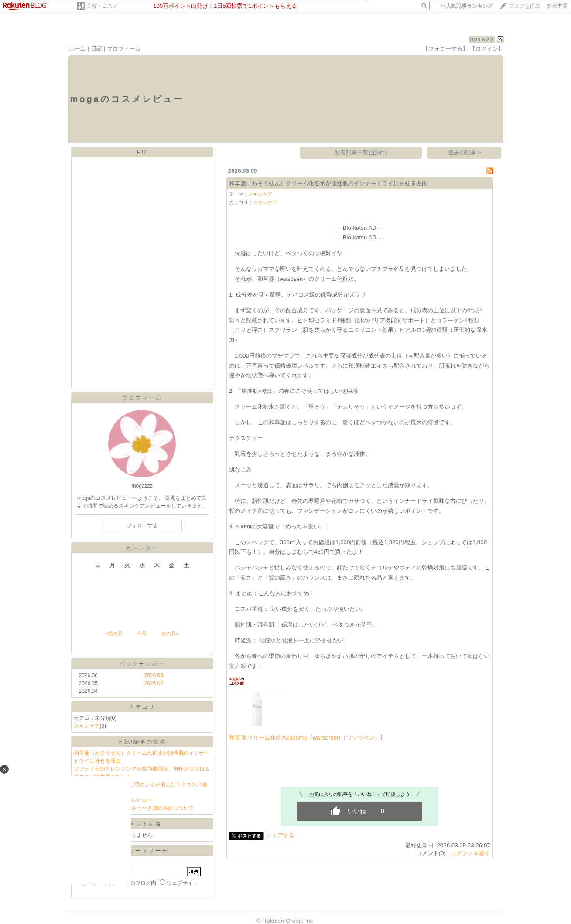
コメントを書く (470, 853)
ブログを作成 (524, 6)
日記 (96, 49)
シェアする (280, 835)
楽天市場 (557, 6)
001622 (482, 39)
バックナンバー (142, 664)
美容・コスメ (102, 6)
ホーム (77, 49)
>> (466, 6)
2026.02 (154, 683)
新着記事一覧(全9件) (361, 152)
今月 (142, 634)
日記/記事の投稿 (142, 742)
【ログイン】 (487, 49)
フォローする (142, 525)
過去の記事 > (465, 152)
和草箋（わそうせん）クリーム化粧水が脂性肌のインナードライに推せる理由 (328, 183)
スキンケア (87, 726)
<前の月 (114, 634)
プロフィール (124, 49)
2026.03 (154, 675)
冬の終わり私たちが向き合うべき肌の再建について (134, 808)
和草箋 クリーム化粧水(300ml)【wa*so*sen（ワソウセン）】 (307, 738)
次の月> (170, 634)
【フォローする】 (445, 49)
